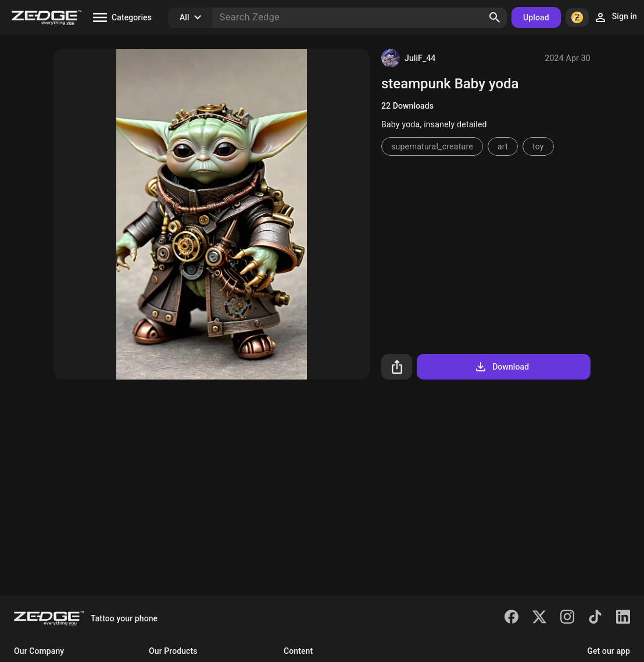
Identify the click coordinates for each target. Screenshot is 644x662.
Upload (536, 17)
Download (501, 367)
